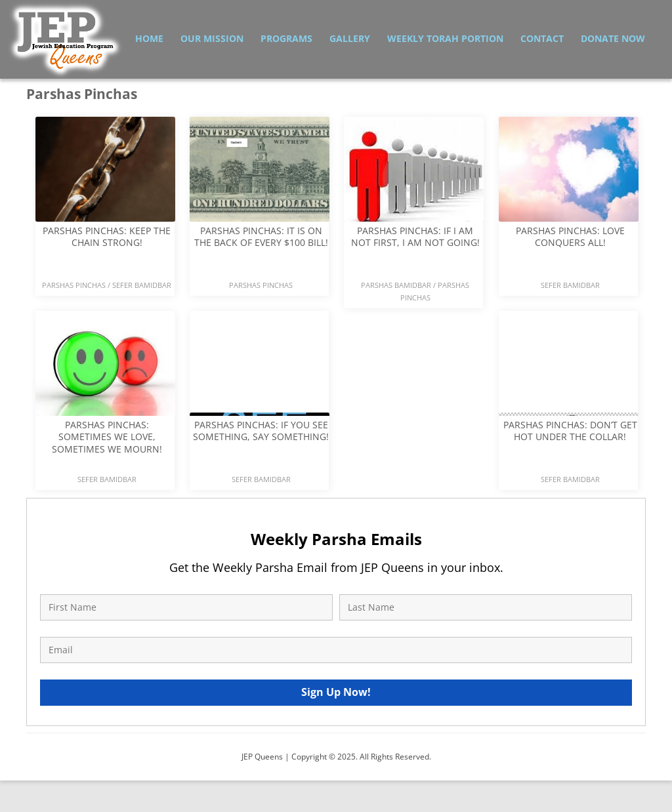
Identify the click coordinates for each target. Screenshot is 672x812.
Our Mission (212, 38)
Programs (286, 38)
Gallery (350, 38)
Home (149, 38)
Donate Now (613, 38)
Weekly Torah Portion (445, 38)
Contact (542, 38)
